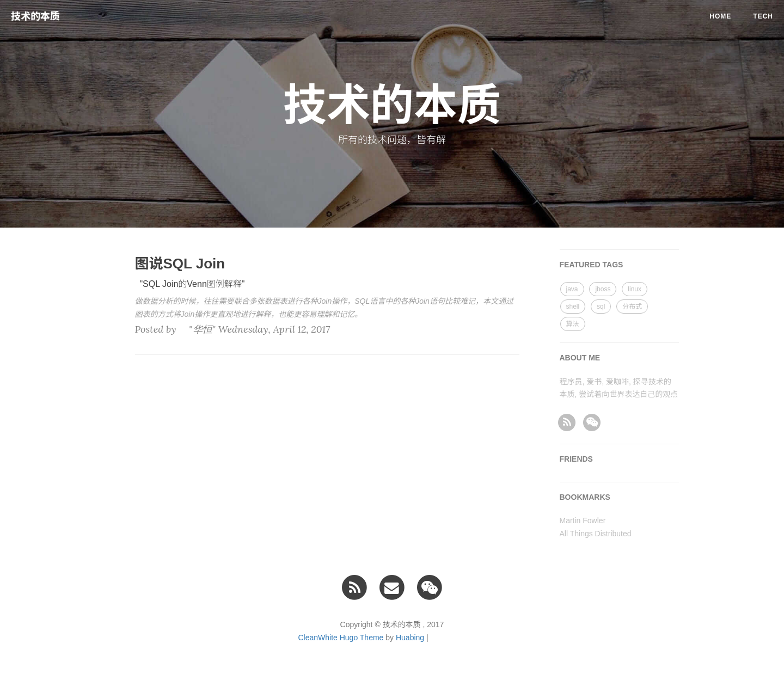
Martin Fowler (583, 520)
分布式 (632, 307)
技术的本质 (35, 16)
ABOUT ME (580, 358)
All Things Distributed (596, 534)
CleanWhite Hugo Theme (341, 638)
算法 (573, 324)
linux (635, 289)
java (572, 289)
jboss (603, 289)
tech (763, 16)
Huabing (410, 638)
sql (601, 307)
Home (720, 16)
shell (573, 307)
